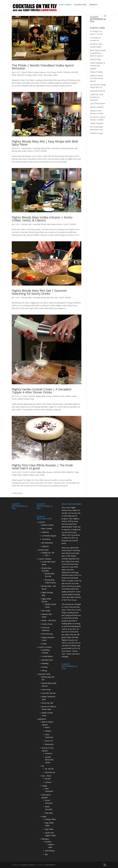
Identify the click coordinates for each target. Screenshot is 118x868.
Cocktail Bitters (47, 656)
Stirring (44, 671)
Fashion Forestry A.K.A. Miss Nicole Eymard (97, 78)
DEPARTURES (48, 10)
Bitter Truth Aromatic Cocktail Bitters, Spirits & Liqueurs (98, 53)
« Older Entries (17, 493)
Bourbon (48, 842)
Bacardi (48, 779)
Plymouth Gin (50, 772)
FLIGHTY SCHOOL (45, 647)
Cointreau (49, 753)
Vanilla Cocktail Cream (26, 399)
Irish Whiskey (50, 851)
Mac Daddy (46, 611)
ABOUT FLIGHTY (49, 5)
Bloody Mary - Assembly (31, 148)
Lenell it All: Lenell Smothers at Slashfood (97, 97)
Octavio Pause (47, 624)
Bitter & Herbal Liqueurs (37, 72)
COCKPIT (42, 522)
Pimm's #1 (49, 741)
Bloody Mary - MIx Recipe (51, 148)
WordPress (51, 865)
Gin (43, 766)
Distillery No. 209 (48, 553)
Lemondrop (46, 539)
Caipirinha (45, 532)
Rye (46, 854)
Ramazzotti (49, 744)
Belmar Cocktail (47, 525)
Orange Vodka (31, 75)
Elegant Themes (28, 865)
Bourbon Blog (95, 59)
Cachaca (48, 782)
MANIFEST (93, 5)
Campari (48, 731)
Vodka (55, 75)
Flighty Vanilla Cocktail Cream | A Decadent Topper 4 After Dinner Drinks (42, 391)
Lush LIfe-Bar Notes (98, 103)
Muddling (45, 663)
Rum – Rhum (46, 776)
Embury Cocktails (96, 72)
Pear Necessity (47, 634)
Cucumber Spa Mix (49, 693)
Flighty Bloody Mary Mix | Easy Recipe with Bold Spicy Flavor (45, 143)
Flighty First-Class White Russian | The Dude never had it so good (42, 467)
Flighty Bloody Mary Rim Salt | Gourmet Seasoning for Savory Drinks (39, 292)
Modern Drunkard (97, 107)
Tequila (44, 786)
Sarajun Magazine (97, 123)
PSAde (40, 75)
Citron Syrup (51, 72)
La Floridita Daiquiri (49, 536)
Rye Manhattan (47, 543)
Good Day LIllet (47, 703)
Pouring (44, 667)
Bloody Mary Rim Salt (69, 148)
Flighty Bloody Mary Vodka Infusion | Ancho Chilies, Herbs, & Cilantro (42, 219)
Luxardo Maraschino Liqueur (49, 760)
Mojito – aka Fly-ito (49, 620)
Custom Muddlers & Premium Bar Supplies (97, 66)
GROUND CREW (80, 5)
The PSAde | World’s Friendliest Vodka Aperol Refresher (43, 67)
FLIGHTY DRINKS (65, 5)
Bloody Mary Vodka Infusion (22, 151)
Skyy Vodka (48, 75)
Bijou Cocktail (47, 529)
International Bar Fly (98, 91)
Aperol (25, 72)
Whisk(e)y (45, 839)
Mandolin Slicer (47, 660)
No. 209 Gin (49, 769)
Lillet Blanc (49, 813)
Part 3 (47, 555)
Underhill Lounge (96, 133)
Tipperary (45, 546)
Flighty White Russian (44, 396)
